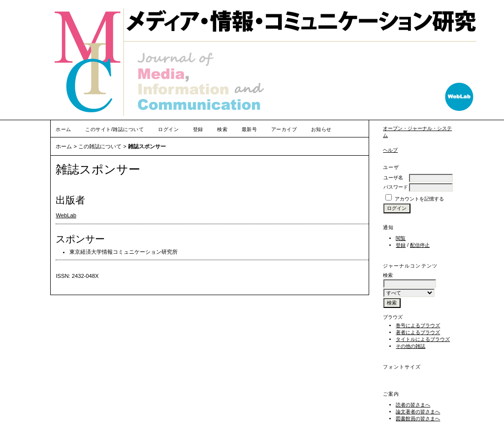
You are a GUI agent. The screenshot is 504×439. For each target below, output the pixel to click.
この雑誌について (100, 146)
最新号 (250, 129)
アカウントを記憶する (419, 199)
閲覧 (401, 238)
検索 (222, 129)
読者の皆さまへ (413, 405)
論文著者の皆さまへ (418, 412)
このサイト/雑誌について (114, 129)
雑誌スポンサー (147, 146)
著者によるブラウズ (418, 332)
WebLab (66, 215)
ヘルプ (390, 150)
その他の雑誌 (410, 346)
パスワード (396, 187)
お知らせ (321, 129)
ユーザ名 (393, 178)
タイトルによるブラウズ (423, 339)
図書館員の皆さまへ (418, 419)
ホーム (63, 129)
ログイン (168, 129)
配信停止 (420, 245)
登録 (401, 245)
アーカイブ (284, 129)
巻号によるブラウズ (418, 325)
